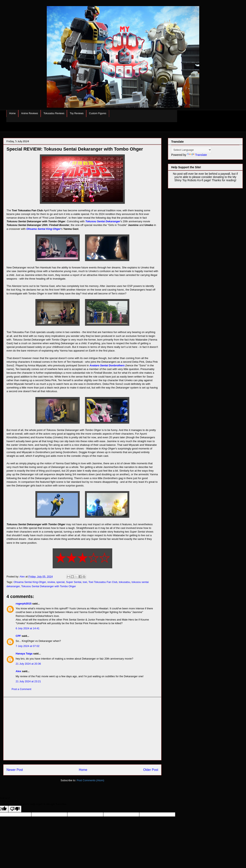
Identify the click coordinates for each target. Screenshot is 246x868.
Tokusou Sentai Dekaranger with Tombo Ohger (48, 586)
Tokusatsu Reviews (54, 113)
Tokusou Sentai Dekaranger (103, 221)
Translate (197, 155)
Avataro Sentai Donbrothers (107, 365)
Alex (18, 671)
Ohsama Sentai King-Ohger (44, 229)
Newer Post (15, 770)
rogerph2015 (24, 604)
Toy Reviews (77, 113)
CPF (18, 636)
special (60, 582)
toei (85, 582)
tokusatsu (124, 582)
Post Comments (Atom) (90, 780)
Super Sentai (74, 582)
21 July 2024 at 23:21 (28, 681)
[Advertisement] (82, 729)
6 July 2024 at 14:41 (28, 628)
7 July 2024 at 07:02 (28, 646)
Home (12, 113)
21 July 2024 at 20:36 (28, 664)
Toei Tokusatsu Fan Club (103, 582)
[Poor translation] (15, 809)
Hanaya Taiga (24, 654)
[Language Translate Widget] (191, 150)
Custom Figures (98, 113)
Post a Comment (21, 689)
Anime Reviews (30, 113)
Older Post (151, 770)
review (51, 582)
